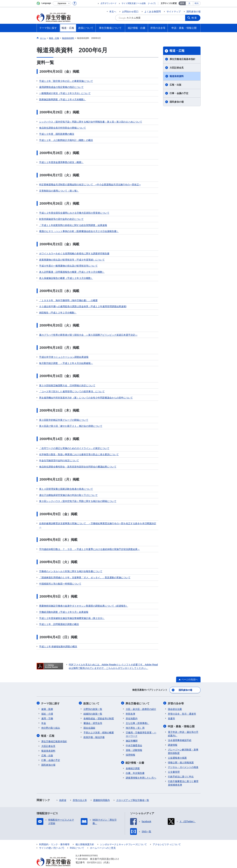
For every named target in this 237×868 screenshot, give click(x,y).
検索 (195, 18)
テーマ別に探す (51, 697)
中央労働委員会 (134, 739)
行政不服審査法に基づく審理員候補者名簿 (183, 777)
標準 (182, 3)
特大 (197, 3)
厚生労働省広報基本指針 (182, 59)
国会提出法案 (175, 703)
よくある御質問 (153, 12)
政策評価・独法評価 (94, 731)
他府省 (63, 794)
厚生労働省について (138, 697)
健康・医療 (47, 703)
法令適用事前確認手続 (180, 734)
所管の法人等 (80, 794)
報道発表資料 (177, 76)
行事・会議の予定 (179, 93)
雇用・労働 (47, 712)
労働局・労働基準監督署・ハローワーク (141, 728)
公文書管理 (174, 766)
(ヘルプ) (152, 3)
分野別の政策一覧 (93, 703)
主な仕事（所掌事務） (137, 717)
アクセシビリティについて (167, 838)
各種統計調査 (133, 762)
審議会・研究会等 (93, 717)
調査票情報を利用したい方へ (141, 772)
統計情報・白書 (135, 757)
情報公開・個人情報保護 (181, 756)
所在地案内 (132, 712)
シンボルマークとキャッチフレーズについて (123, 838)
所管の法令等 (176, 697)
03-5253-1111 (94, 856)
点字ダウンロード (109, 3)
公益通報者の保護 (177, 752)
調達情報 (173, 739)
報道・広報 (177, 51)
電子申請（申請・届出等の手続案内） (183, 728)
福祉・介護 (47, 708)
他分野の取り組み (51, 722)
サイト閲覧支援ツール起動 (134, 3)
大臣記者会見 (177, 68)
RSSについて (77, 842)
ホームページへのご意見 (103, 842)
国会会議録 (89, 722)
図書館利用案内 (102, 794)
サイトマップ (174, 12)
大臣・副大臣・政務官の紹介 (141, 703)
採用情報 (130, 749)
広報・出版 (175, 85)
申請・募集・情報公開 (181, 720)
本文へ (113, 12)
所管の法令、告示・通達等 (182, 708)
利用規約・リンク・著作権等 (54, 838)
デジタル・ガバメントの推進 (183, 761)
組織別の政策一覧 (93, 708)
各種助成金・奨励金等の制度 (99, 712)
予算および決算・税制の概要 (99, 727)
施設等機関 (132, 735)
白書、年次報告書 (135, 767)
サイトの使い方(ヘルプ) (52, 842)
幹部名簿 (130, 708)
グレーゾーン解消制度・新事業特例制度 (183, 745)
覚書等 (171, 712)
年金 (44, 717)
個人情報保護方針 (85, 838)
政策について (91, 697)
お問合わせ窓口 (130, 12)
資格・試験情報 (134, 744)
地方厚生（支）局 (135, 722)
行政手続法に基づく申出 (181, 770)
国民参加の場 (194, 12)
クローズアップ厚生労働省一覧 (133, 794)
